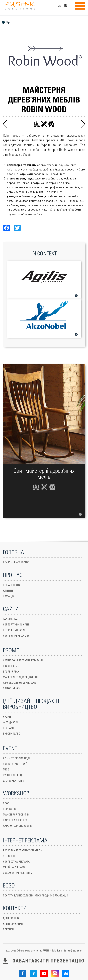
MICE (6, 770)
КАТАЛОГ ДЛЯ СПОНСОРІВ (17, 826)
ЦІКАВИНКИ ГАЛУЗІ (14, 781)
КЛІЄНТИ (8, 591)
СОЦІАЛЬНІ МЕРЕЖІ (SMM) (18, 873)
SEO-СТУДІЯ (10, 856)
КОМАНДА (9, 596)
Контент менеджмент (17, 636)
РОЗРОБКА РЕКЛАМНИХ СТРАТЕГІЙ (23, 851)
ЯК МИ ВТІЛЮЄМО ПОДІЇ (17, 759)
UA (59, 6)
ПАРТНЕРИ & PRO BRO (15, 820)
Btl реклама (11, 672)
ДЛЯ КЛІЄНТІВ (11, 918)
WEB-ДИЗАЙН (11, 723)
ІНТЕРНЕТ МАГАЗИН (14, 630)
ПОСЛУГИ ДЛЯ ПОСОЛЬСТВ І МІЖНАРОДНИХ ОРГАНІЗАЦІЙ (35, 896)
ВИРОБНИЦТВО (12, 734)
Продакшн (10, 728)
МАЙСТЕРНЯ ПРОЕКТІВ (16, 815)
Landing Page (11, 619)
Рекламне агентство (16, 563)
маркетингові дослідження (21, 677)
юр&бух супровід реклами (20, 683)
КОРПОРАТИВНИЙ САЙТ (16, 625)
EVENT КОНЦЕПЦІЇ (13, 775)
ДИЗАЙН (8, 717)
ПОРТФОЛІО (10, 809)
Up (8, 22)
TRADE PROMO (11, 666)
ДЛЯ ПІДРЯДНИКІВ (13, 924)
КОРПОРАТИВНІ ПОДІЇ (15, 764)
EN (65, 6)
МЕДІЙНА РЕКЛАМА (14, 867)
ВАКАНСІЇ (8, 930)
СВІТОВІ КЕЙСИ (12, 689)
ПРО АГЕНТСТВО (12, 585)
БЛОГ (6, 804)
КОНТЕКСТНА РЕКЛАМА (16, 862)
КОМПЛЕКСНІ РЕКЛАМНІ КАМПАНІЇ (23, 661)
